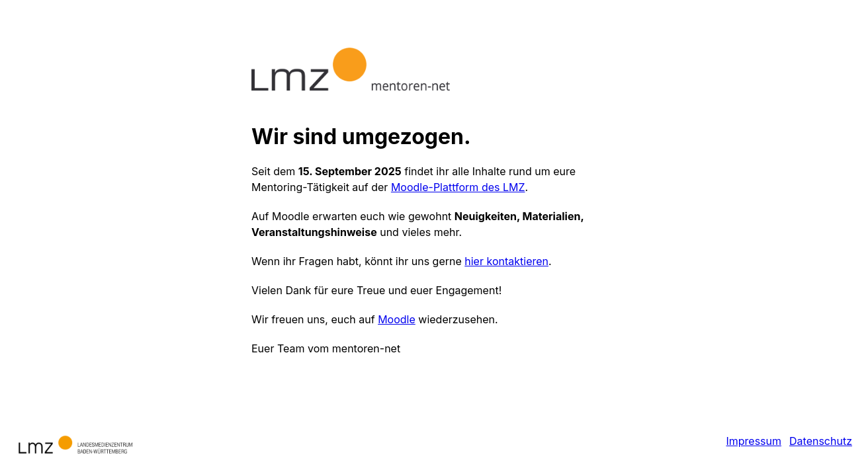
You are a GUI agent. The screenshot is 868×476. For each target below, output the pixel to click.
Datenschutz (821, 441)
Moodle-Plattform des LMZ (458, 187)
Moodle (397, 319)
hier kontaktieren (506, 261)
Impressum (754, 441)
